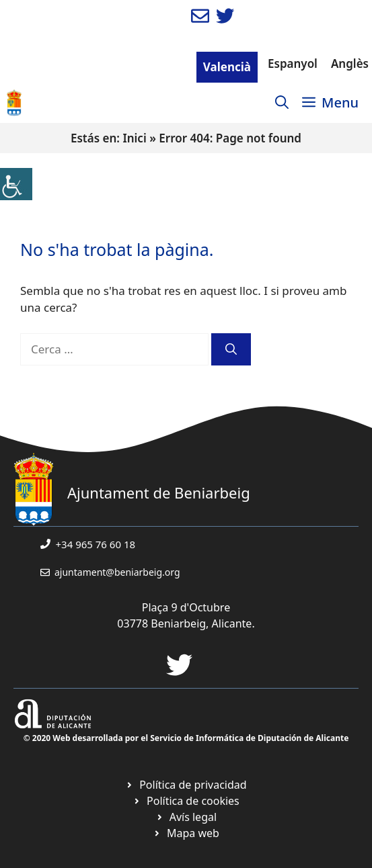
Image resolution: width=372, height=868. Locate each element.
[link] (16, 184)
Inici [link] (134, 138)
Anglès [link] (350, 63)
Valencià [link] (227, 67)
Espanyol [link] (293, 63)
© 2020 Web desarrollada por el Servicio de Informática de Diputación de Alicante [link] (186, 738)
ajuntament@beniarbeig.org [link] (117, 572)
